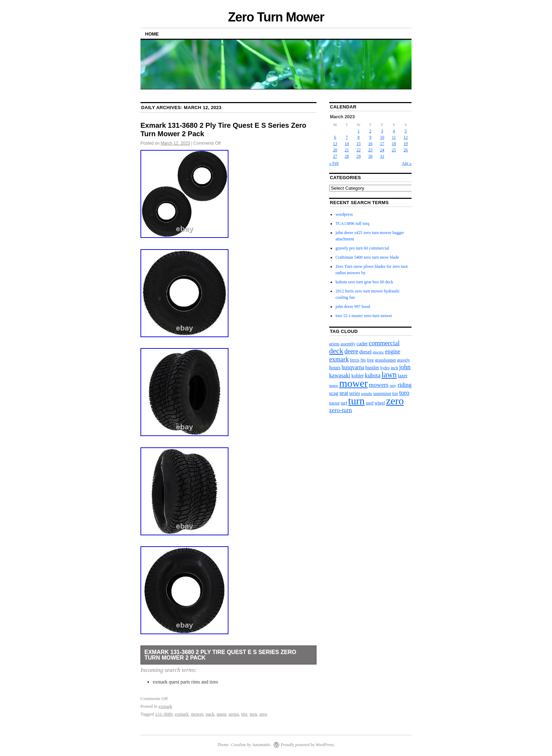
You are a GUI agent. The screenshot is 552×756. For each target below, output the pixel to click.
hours (335, 367)
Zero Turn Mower (276, 17)
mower (197, 714)
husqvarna (353, 367)
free (370, 360)
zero (263, 714)
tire (244, 714)
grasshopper (385, 360)
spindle (367, 393)
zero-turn (341, 410)
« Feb (334, 163)
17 (382, 144)
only (393, 385)
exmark (165, 706)
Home (152, 34)
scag (334, 393)
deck (336, 351)
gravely (403, 360)
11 (394, 137)
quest (221, 714)
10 (382, 137)
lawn (389, 375)
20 (335, 150)
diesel (365, 351)
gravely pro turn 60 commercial (362, 248)
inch (394, 368)
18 (394, 144)
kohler (357, 376)
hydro (385, 368)
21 (347, 150)
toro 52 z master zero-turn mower (364, 316)
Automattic (261, 745)
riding (404, 385)
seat (344, 393)
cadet (362, 344)
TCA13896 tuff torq (352, 223)
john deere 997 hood (353, 307)
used (370, 403)
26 (406, 150)
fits (363, 360)
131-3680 (164, 714)
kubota (372, 375)
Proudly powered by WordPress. (308, 745)
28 (347, 156)
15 (359, 144)
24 (382, 150)
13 (335, 144)
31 (382, 156)
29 (359, 156)
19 (406, 144)
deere (351, 351)
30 (370, 156)
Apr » (407, 163)
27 (335, 156)
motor (334, 386)
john (405, 367)
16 (370, 144)
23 (370, 150)
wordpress (344, 214)
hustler (372, 367)
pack (210, 714)
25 (394, 150)
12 (406, 137)
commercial (384, 343)
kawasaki (340, 375)
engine (393, 351)
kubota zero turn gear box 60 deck (364, 282)
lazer (403, 376)
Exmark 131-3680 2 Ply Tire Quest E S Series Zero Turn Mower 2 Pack (220, 655)
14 (347, 144)
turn (253, 714)
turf (344, 403)
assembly (348, 344)
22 (359, 150)
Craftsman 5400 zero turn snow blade (367, 257)
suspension (382, 393)
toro (404, 393)
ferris (355, 360)
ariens (334, 344)
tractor (334, 403)
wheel (380, 403)
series (234, 714)
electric (378, 352)
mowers (379, 385)
